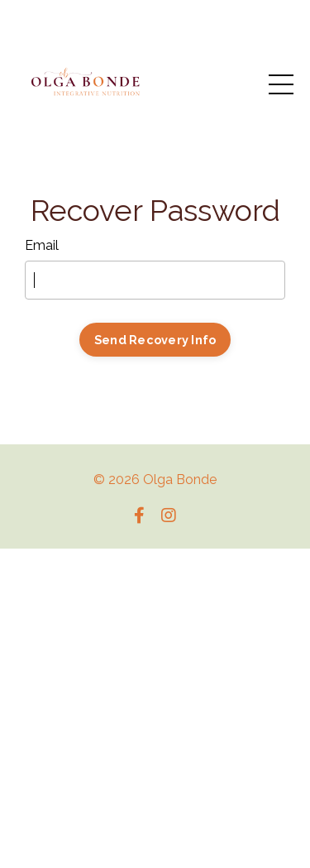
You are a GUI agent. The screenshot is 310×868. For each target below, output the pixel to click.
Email (42, 245)
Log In (155, 392)
